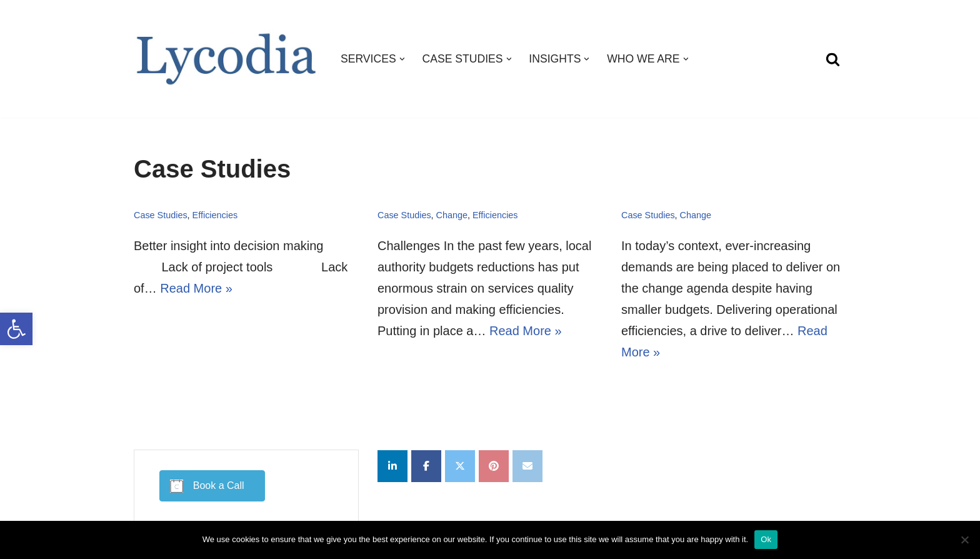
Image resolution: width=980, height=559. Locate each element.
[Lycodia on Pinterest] (494, 466)
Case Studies (161, 215)
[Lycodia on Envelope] (527, 466)
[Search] (833, 59)
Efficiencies (215, 215)
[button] (16, 329)
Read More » (196, 288)
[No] (964, 540)
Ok (766, 539)
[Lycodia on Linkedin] (392, 466)
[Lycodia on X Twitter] (460, 466)
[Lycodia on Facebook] (426, 466)
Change (452, 215)
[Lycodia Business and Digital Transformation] (227, 59)
